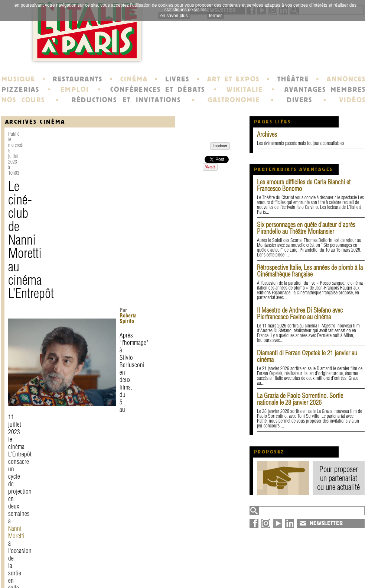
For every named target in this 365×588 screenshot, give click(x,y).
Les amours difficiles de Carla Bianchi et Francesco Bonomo (304, 185)
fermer (216, 16)
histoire (162, 561)
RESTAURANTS (78, 79)
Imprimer (25, 481)
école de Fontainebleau (184, 575)
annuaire (304, 561)
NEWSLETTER (326, 523)
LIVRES (177, 79)
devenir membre (103, 575)
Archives (267, 134)
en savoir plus (174, 16)
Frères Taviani (112, 299)
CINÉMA (134, 79)
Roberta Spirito (144, 177)
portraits (163, 568)
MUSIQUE (18, 79)
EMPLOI (75, 90)
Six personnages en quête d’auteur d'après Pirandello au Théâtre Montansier (306, 228)
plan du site (309, 568)
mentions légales (104, 568)
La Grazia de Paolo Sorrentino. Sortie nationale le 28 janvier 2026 (300, 399)
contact (90, 561)
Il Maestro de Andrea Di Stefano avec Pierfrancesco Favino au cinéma (300, 314)
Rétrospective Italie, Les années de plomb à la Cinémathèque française (310, 271)
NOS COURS (23, 100)
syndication (308, 575)
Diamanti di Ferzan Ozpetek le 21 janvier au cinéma (307, 356)
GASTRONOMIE (234, 100)
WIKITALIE (245, 90)
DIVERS (299, 100)
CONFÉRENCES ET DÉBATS (158, 90)
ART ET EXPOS (233, 79)
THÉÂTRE (293, 79)
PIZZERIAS (20, 90)
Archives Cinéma (35, 122)
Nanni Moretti (182, 214)
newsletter (236, 561)
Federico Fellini (114, 325)
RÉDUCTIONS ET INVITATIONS (126, 100)
